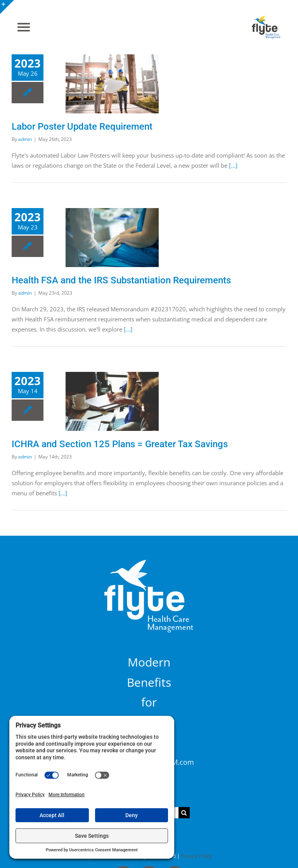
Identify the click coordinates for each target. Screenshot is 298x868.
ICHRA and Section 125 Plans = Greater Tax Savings (120, 444)
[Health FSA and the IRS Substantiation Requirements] (112, 238)
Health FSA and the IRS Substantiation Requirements (121, 280)
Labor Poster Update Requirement (82, 127)
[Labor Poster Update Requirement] (112, 84)
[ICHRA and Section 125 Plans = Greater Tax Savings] (112, 401)
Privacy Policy (197, 856)
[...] (233, 165)
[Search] (184, 813)
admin (25, 139)
